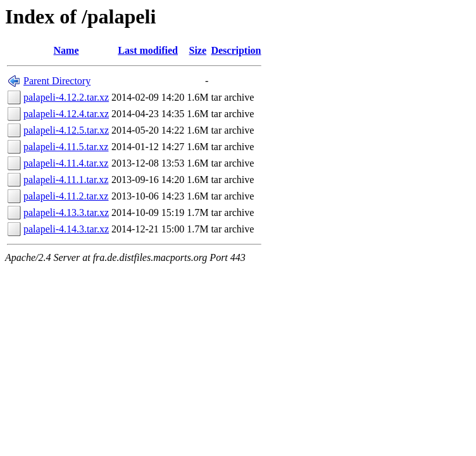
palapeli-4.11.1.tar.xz (66, 180)
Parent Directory (57, 81)
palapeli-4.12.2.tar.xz (66, 97)
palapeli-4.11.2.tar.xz (66, 196)
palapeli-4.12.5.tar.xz (66, 130)
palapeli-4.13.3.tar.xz (66, 212)
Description (236, 50)
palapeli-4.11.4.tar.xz (66, 163)
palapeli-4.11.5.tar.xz (66, 147)
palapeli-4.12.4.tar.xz (66, 114)
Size (198, 50)
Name (66, 50)
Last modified (148, 50)
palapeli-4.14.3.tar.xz (66, 229)
